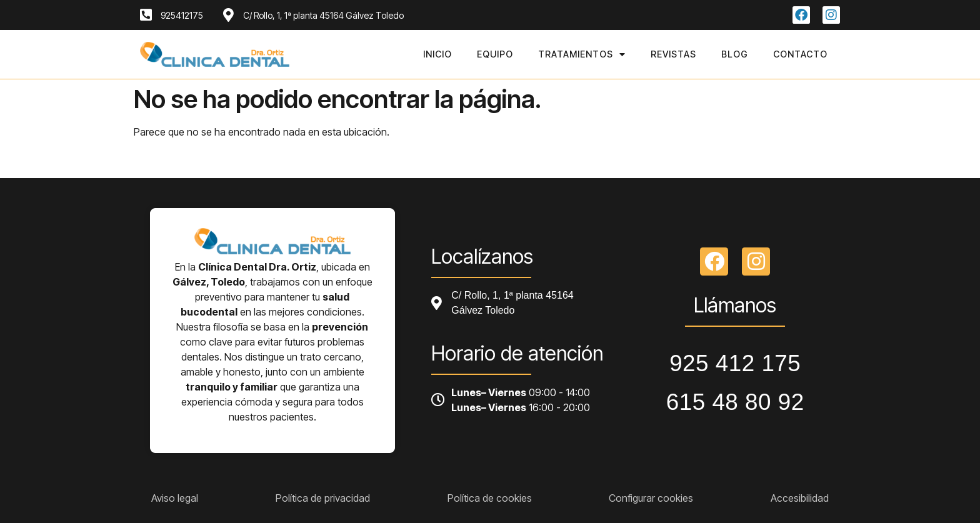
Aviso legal (175, 498)
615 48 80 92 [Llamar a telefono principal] (735, 402)
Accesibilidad (800, 498)
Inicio (437, 54)
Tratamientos (582, 54)
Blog (735, 54)
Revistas (673, 54)
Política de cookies (490, 498)
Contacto (800, 54)
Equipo (495, 54)
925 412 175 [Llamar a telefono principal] (735, 363)
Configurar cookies (651, 498)
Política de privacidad (323, 498)
